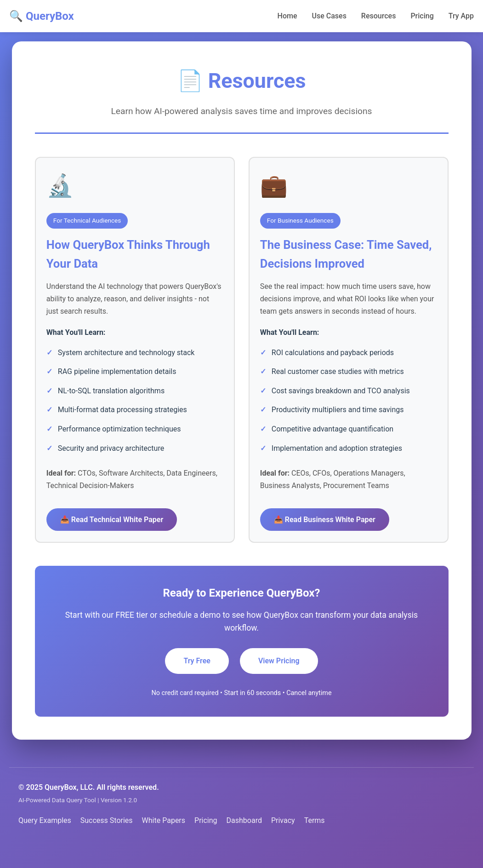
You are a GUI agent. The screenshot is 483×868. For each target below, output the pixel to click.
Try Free (197, 680)
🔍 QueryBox (42, 16)
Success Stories (107, 839)
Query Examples (45, 839)
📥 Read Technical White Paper (115, 522)
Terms (315, 839)
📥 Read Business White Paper (328, 535)
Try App (461, 16)
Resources (379, 16)
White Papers (164, 839)
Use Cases (329, 16)
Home (287, 16)
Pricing (422, 16)
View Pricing (279, 680)
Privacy (283, 839)
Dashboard (244, 839)
